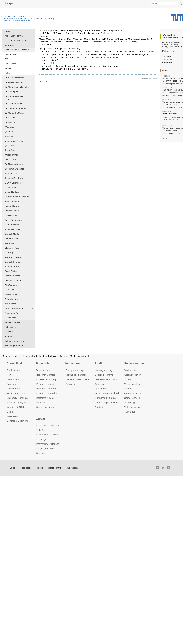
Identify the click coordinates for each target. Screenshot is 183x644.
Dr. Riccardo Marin (14, 104)
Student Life (130, 370)
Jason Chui (10, 150)
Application (101, 389)
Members (9, 45)
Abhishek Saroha (13, 257)
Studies (100, 364)
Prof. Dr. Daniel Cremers (17, 50)
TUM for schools (133, 407)
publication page (169, 84)
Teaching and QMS (17, 402)
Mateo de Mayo (12, 225)
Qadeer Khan (11, 215)
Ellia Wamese (11, 285)
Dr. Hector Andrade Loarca (14, 98)
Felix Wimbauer (12, 299)
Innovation (72, 364)
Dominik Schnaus (13, 262)
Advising (99, 384)
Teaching (9, 332)
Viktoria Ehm (11, 173)
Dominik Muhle (12, 234)
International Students (106, 379)
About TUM (14, 364)
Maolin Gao (10, 187)
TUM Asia (41, 430)
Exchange (41, 439)
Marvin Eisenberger (14, 183)
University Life (134, 364)
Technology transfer (76, 375)
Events (128, 389)
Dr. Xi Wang (10, 118)
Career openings (45, 407)
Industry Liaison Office (77, 379)
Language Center (45, 448)
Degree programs (104, 375)
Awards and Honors (17, 393)
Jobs (13, 468)
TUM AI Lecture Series (16, 41)
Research (9, 68)
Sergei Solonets (12, 276)
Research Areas (12, 322)
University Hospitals (17, 398)
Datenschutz (55, 468)
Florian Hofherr (12, 201)
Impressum (73, 468)
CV (6, 59)
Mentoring (129, 402)
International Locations (48, 426)
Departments (14, 389)
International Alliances (48, 444)
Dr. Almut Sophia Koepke (17, 87)
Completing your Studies (108, 402)
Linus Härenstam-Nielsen (17, 197)
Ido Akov (9, 136)
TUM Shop (130, 412)
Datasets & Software (14, 341)
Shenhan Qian (12, 239)
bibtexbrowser (154, 78)
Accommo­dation (133, 375)
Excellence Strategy (47, 379)
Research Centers (46, 375)
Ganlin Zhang (11, 318)
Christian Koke (12, 211)
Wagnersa (9, 127)
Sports (127, 379)
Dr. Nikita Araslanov (14, 78)
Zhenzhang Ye (12, 313)
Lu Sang (9, 253)
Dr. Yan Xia (10, 122)
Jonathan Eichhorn (14, 178)
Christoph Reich (12, 248)
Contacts (70, 384)
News (10, 375)
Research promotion (47, 393)
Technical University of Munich (16, 21)
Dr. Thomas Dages (14, 164)
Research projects (46, 384)
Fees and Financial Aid (107, 393)
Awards (8, 336)
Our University (14, 370)
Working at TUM (15, 407)
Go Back (43, 81)
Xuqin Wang (10, 304)
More (165, 138)
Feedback (26, 468)
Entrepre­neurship (74, 370)
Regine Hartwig (12, 206)
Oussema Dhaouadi (14, 169)
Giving (10, 412)
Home (8, 31)
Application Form (13, 36)
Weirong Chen (12, 155)
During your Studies (105, 398)
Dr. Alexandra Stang (14, 113)
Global (40, 419)
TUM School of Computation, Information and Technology (29, 19)
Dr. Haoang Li (11, 92)
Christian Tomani (13, 281)
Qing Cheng (10, 146)
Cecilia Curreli (11, 160)
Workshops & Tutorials (15, 346)
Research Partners (46, 389)
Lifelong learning (104, 370)
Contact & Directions (17, 421)
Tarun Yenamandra (14, 308)
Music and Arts (132, 384)
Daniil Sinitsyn (11, 271)
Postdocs (41, 402)
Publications (10, 64)
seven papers (176, 102)
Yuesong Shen (12, 267)
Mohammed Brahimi (14, 141)
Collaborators (11, 54)
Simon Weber (11, 294)
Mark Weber (10, 290)
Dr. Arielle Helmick (13, 82)
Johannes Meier (12, 229)
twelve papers (176, 78)
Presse (40, 468)
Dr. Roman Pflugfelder (15, 108)
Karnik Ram (10, 243)
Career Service (132, 398)
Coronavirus (13, 379)
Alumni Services (133, 393)
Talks (7, 73)
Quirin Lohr (10, 132)
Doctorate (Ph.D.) (45, 398)
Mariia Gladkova (12, 192)
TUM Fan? (12, 416)
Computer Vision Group (13, 16)
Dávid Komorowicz (14, 220)
